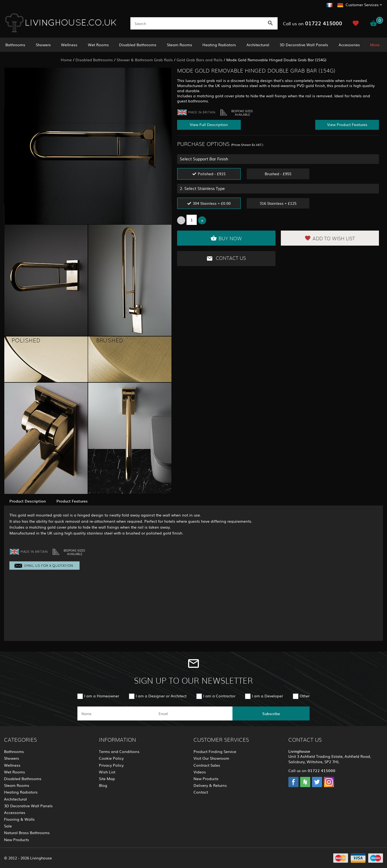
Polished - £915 (212, 174)
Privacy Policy (111, 765)
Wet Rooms (98, 45)
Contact (201, 792)
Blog (103, 785)
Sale (8, 826)
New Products (17, 840)
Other (305, 696)
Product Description (28, 501)
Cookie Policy (111, 758)
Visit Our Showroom (211, 758)
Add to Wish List (330, 238)
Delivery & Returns (210, 785)
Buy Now (226, 238)
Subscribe (271, 713)
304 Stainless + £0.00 (212, 203)
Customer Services (362, 5)
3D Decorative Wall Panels (304, 45)
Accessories (349, 45)
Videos (200, 772)
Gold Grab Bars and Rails (200, 60)
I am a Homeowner (102, 696)
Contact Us (226, 259)
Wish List (107, 772)
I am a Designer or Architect (161, 696)
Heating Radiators (219, 45)
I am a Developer (267, 696)
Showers (43, 45)
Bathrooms (15, 45)
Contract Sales (207, 765)
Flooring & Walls (19, 819)
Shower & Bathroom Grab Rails (145, 60)
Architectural (258, 45)
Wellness (69, 45)
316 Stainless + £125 (278, 203)
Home (66, 60)
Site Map (107, 779)
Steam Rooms (180, 45)
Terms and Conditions (119, 751)
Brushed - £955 (278, 174)
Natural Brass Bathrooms (27, 833)
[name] (116, 713)
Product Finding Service (215, 751)
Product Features (72, 501)
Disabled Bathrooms (138, 45)
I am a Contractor (219, 696)
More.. (376, 45)
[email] (193, 713)
